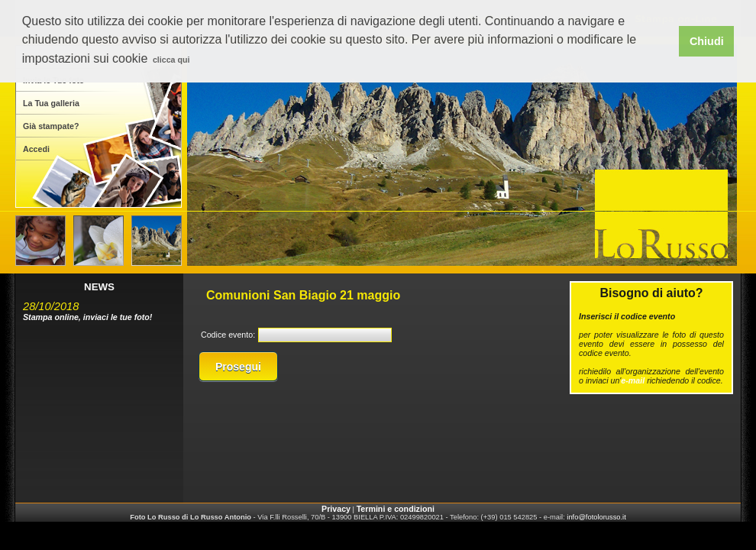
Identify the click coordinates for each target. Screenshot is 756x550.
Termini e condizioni (396, 509)
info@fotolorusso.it (596, 517)
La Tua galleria (51, 103)
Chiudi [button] (707, 41)
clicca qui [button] (171, 60)
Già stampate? (51, 126)
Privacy (336, 509)
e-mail (633, 380)
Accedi (36, 149)
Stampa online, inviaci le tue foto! (87, 317)
